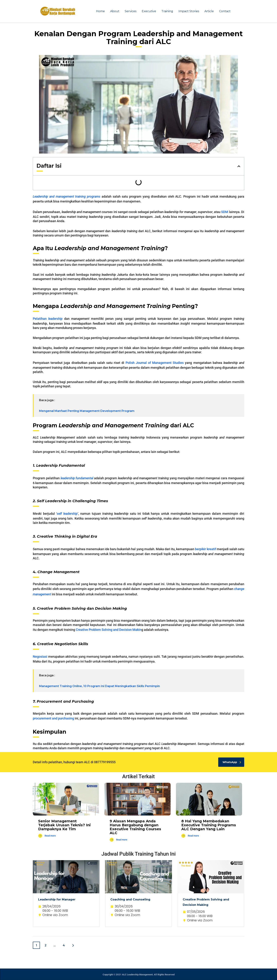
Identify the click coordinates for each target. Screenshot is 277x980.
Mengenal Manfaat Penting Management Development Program (87, 411)
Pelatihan (48, 319)
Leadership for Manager (57, 899)
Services (131, 11)
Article (209, 11)
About (115, 11)
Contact (225, 11)
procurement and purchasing (53, 718)
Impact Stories (189, 11)
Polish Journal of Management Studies (155, 363)
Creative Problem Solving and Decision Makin (109, 630)
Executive (149, 11)
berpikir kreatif (205, 549)
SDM (225, 212)
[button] (239, 166)
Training (167, 11)
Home (100, 11)
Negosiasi (40, 657)
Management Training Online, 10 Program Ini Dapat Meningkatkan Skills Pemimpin (99, 686)
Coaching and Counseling (130, 899)
